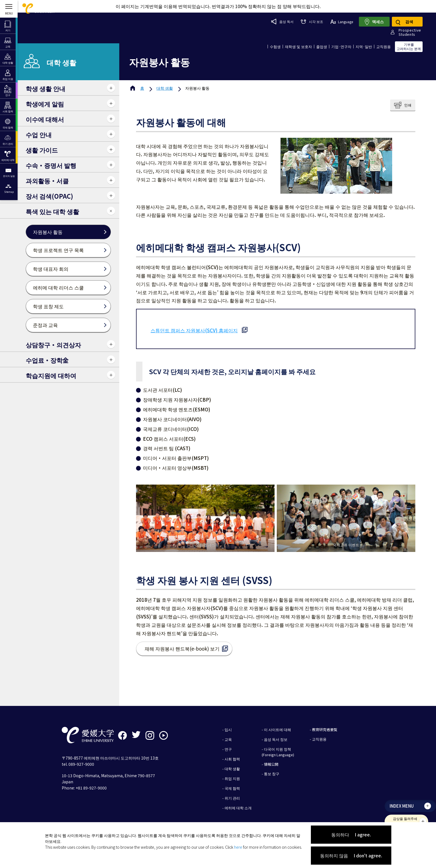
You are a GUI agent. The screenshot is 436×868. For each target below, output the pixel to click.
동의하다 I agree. (351, 834)
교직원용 (383, 47)
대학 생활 (165, 88)
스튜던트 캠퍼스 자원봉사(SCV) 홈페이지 (194, 330)
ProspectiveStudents (410, 32)
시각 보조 (312, 21)
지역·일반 (364, 47)
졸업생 (322, 47)
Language (342, 22)
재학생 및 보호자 (298, 47)
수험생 (275, 47)
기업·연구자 (341, 47)
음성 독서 (282, 22)
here (238, 847)
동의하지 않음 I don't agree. (351, 855)
